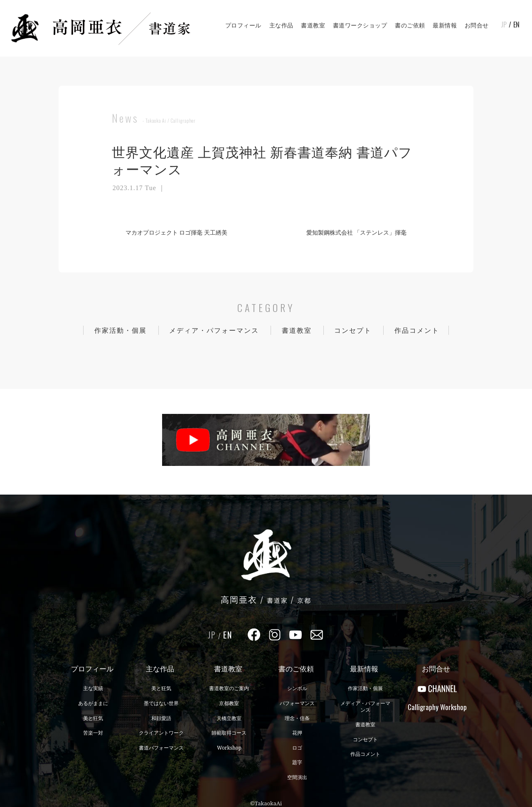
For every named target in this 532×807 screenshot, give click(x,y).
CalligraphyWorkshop (437, 707)
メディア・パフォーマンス (214, 330)
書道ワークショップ (360, 25)
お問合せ (477, 25)
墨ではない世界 (161, 703)
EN (516, 25)
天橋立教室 (229, 718)
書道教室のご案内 (229, 688)
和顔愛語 (161, 718)
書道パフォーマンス (161, 748)
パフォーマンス (297, 703)
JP (504, 25)
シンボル (297, 688)
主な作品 (281, 25)
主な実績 (93, 688)
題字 (297, 762)
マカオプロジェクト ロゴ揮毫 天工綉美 (173, 232)
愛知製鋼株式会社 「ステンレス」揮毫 (360, 232)
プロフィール (243, 25)
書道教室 (313, 25)
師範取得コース (229, 733)
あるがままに (93, 703)
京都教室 (229, 703)
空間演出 (297, 777)
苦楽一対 (93, 733)
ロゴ (297, 748)
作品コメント (417, 330)
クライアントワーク (161, 733)
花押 (297, 733)
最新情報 (445, 25)
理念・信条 (297, 718)
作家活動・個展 (121, 330)
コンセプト (353, 330)
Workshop (229, 748)
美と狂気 (93, 718)
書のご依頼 (410, 25)
